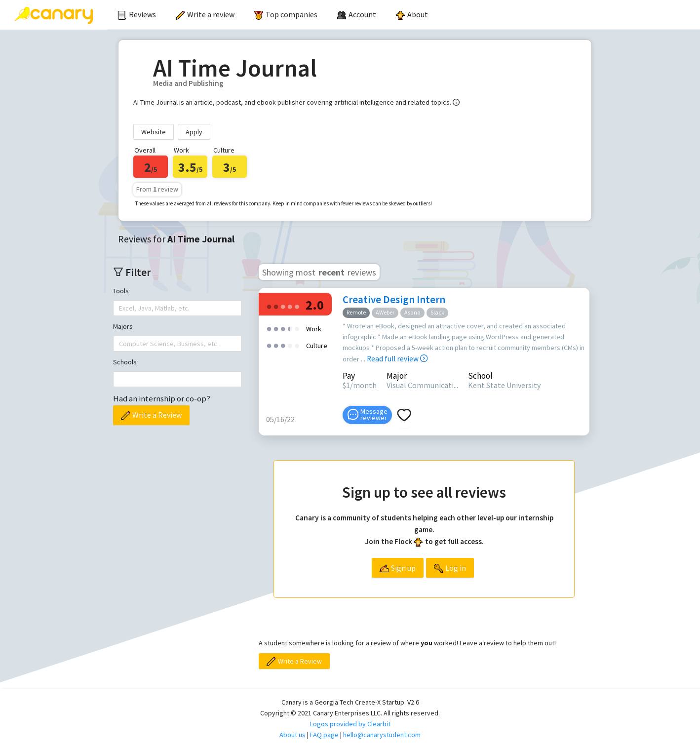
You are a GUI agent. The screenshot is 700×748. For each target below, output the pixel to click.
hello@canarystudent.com (382, 735)
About (412, 14)
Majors (123, 326)
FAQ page (324, 735)
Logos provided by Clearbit (350, 724)
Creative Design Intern (394, 299)
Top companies (286, 14)
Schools (125, 362)
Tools (121, 291)
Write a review (205, 14)
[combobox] (120, 308)
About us (292, 735)
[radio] (269, 306)
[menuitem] (137, 15)
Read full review (397, 359)
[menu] (404, 15)
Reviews (137, 14)
